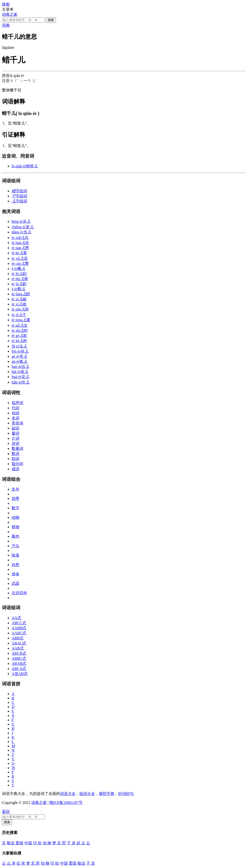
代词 (15, 408)
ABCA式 (19, 669)
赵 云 (81, 843)
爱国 (19, 843)
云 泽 (11, 863)
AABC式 (19, 633)
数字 (15, 508)
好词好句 (126, 794)
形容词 (17, 423)
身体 (15, 574)
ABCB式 (19, 653)
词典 (6, 25)
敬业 (11, 843)
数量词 (17, 449)
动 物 (47, 843)
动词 (15, 413)
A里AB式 (20, 674)
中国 (28, 843)
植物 (15, 527)
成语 (15, 469)
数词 (15, 454)
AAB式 (18, 648)
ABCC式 (19, 623)
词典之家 (10, 14)
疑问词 (17, 464)
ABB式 (18, 638)
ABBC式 (19, 658)
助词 (15, 459)
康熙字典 (107, 794)
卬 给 (37, 843)
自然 (15, 565)
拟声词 (17, 403)
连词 (15, 443)
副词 (15, 428)
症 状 (21, 863)
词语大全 (68, 794)
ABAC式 (19, 643)
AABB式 (19, 628)
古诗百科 (19, 593)
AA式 (16, 618)
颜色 (15, 536)
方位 (15, 546)
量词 (15, 433)
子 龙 (71, 843)
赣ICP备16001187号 (66, 803)
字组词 (19, 191)
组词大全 (87, 794)
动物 (15, 517)
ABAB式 (19, 664)
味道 (15, 555)
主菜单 (8, 9)
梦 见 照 (59, 843)
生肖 (15, 489)
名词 (15, 418)
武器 (15, 583)
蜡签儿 (25, 166)
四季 (15, 499)
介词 (15, 438)
